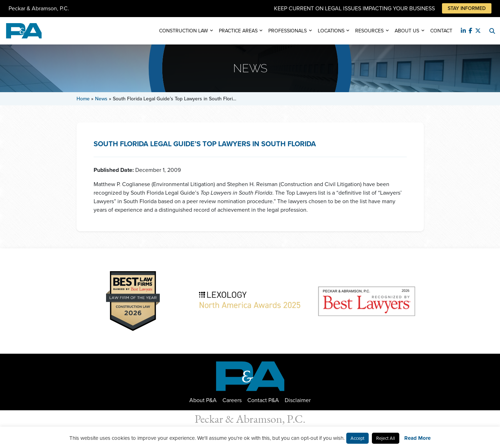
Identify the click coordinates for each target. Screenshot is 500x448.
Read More (417, 438)
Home (83, 99)
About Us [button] (407, 31)
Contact (441, 31)
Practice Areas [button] (238, 31)
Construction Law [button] (183, 31)
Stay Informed (467, 8)
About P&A (203, 400)
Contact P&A (263, 400)
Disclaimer (298, 400)
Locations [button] (331, 31)
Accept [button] (357, 438)
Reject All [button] (386, 438)
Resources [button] (369, 31)
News (101, 99)
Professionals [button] (288, 31)
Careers (232, 400)
